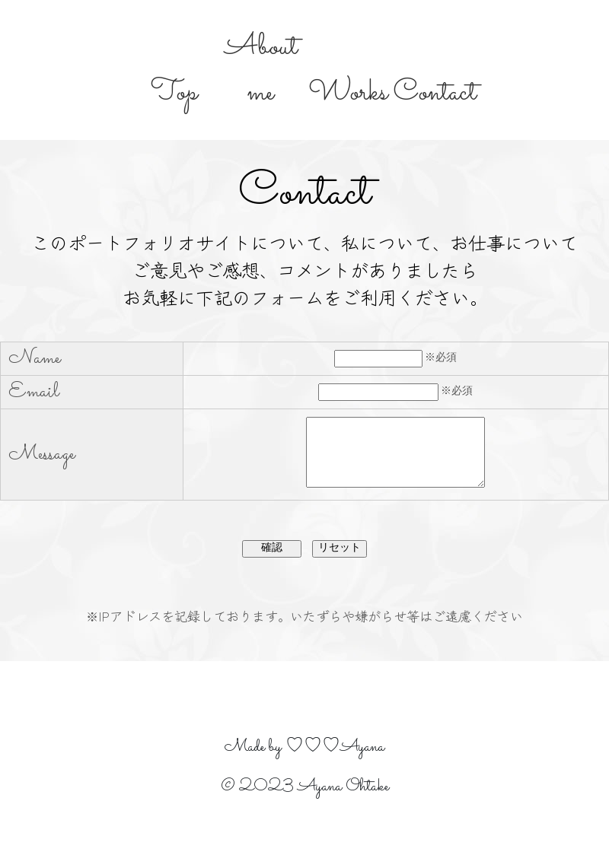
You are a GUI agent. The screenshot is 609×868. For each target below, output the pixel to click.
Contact (435, 93)
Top (174, 93)
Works (348, 93)
